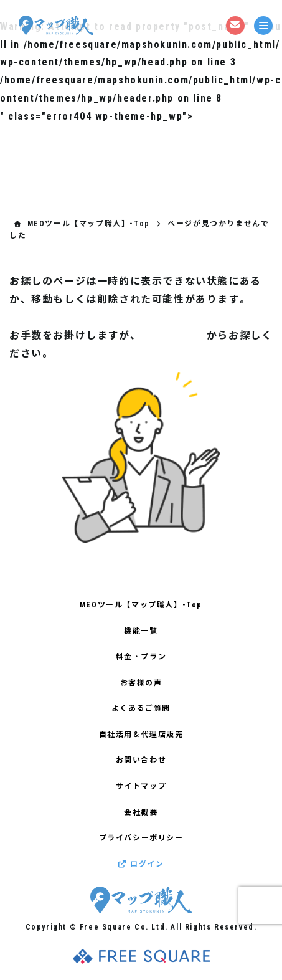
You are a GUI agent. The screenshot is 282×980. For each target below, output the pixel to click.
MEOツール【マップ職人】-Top (141, 605)
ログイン (141, 864)
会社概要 (141, 812)
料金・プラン (141, 657)
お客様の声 (141, 683)
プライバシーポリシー (141, 838)
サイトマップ (174, 335)
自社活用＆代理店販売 (141, 735)
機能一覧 (141, 631)
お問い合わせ (141, 760)
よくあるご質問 (141, 708)
